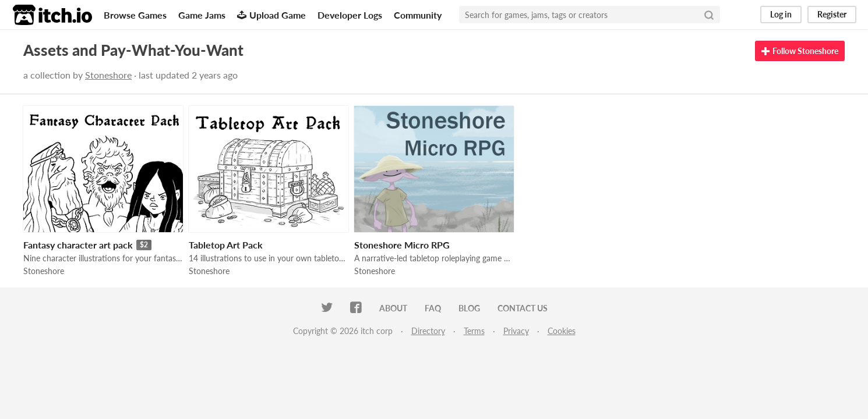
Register (832, 14)
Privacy (516, 331)
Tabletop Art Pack (226, 245)
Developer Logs (350, 15)
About (393, 308)
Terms (474, 331)
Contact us (523, 308)
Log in (781, 14)
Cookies (562, 331)
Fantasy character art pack (78, 245)
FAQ (433, 308)
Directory (428, 331)
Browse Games (135, 15)
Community (418, 15)
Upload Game (271, 15)
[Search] (709, 15)
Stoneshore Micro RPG (402, 245)
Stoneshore (108, 75)
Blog (469, 308)
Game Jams (202, 15)
